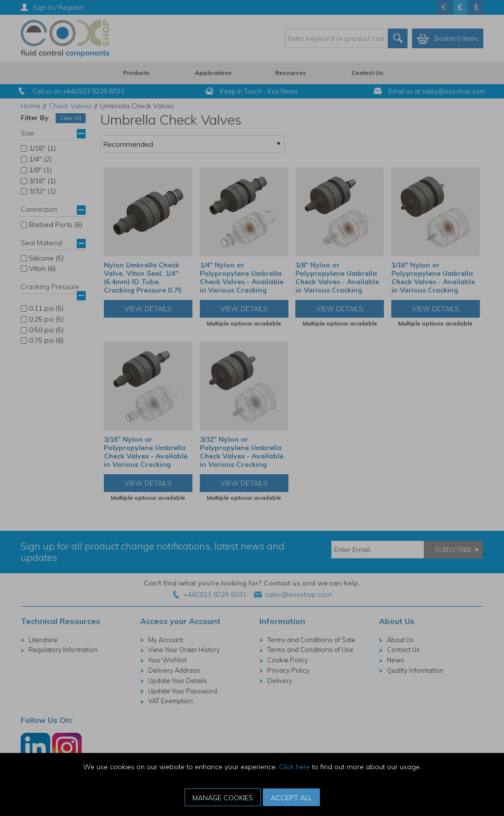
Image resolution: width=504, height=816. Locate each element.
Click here (295, 767)
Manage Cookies (223, 798)
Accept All (291, 798)
